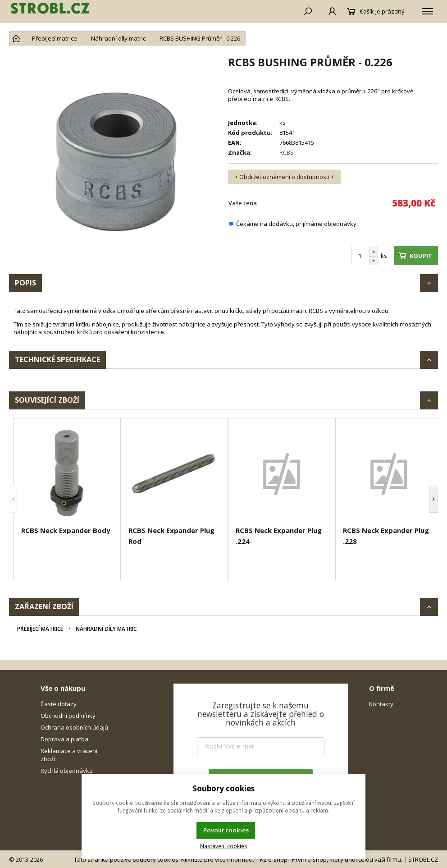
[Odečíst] (374, 261)
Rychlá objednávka (67, 771)
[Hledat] (302, 11)
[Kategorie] (427, 11)
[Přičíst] (374, 251)
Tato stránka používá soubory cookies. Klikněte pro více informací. (164, 859)
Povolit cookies (226, 830)
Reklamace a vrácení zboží (69, 755)
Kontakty (381, 704)
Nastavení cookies (224, 846)
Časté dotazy (59, 704)
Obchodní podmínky (68, 716)
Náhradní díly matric (106, 629)
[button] (14, 499)
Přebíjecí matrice (40, 629)
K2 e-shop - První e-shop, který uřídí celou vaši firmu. (331, 859)
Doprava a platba (64, 739)
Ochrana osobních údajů (74, 727)
